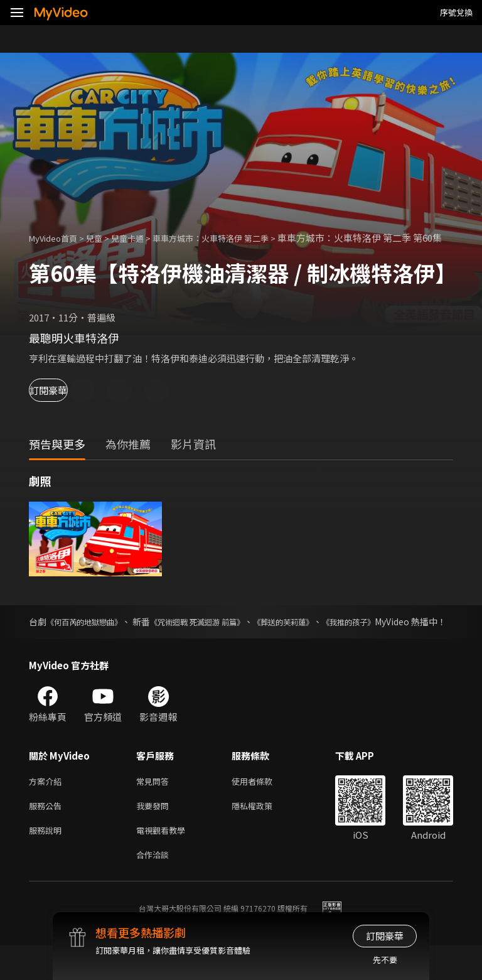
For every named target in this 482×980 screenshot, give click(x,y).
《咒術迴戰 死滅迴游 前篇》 (237, 635)
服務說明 (48, 862)
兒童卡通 (141, 238)
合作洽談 (155, 888)
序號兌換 (456, 12)
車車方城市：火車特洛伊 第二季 (236, 238)
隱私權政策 (263, 835)
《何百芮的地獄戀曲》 (96, 635)
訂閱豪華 (63, 404)
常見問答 (155, 809)
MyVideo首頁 (57, 238)
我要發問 (155, 835)
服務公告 (48, 835)
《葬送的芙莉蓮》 (342, 635)
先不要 (385, 960)
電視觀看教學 (164, 862)
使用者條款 (263, 809)
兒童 (104, 238)
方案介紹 (48, 809)
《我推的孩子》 (422, 635)
